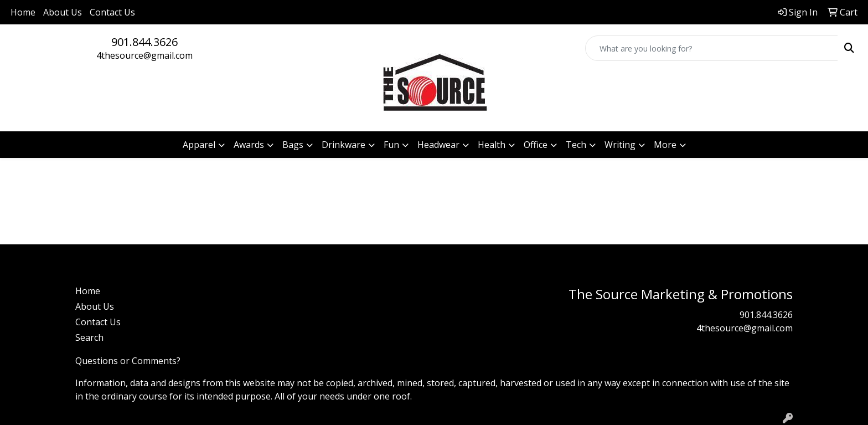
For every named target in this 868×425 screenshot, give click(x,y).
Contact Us (112, 12)
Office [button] (536, 145)
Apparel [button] (199, 145)
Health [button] (492, 145)
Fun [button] (391, 145)
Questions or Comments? (128, 361)
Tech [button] (576, 145)
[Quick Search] (712, 48)
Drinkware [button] (343, 145)
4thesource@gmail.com (144, 55)
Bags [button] (293, 145)
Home (23, 12)
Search (89, 337)
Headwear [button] (438, 145)
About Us (63, 12)
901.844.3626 (144, 42)
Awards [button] (249, 145)
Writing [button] (620, 145)
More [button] (665, 145)
